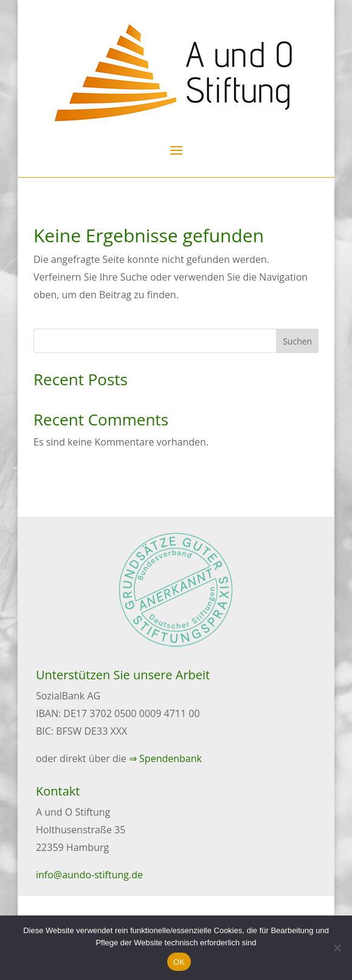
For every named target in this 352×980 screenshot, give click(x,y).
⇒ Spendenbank (165, 758)
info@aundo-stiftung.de (89, 875)
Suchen (297, 341)
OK (179, 962)
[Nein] (337, 948)
